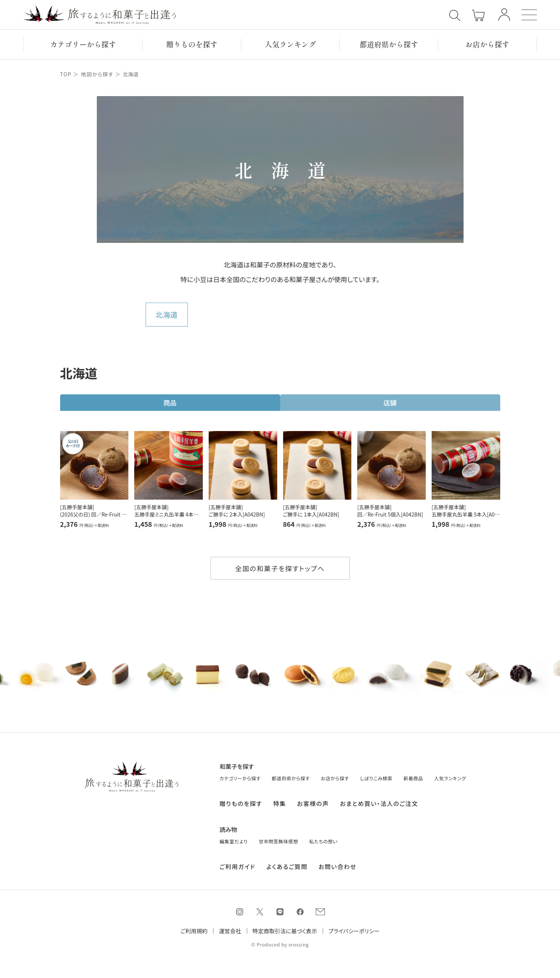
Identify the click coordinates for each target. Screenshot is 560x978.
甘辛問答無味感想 (278, 839)
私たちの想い (323, 839)
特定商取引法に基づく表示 (285, 931)
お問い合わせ (338, 864)
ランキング (290, 44)
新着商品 (413, 776)
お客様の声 (313, 801)
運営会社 (230, 931)
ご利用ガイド (238, 864)
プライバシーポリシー (354, 931)
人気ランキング (450, 776)
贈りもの (192, 44)
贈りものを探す (241, 801)
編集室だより (234, 839)
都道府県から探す (389, 44)
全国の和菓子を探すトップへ (280, 568)
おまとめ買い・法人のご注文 (379, 801)
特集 (280, 801)
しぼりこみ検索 (376, 776)
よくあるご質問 (287, 864)
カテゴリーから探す (83, 44)
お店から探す (487, 44)
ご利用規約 (194, 931)
